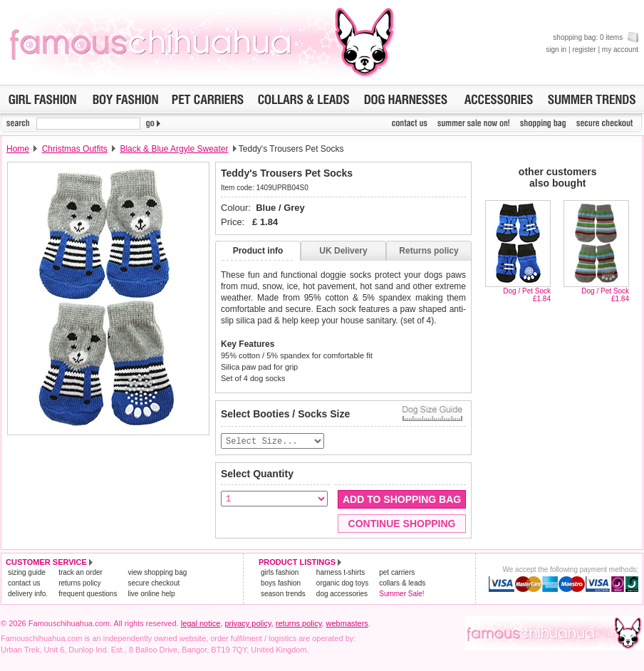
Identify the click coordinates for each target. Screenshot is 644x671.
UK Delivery (343, 251)
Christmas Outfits (75, 149)
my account (620, 50)
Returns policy (429, 251)
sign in (556, 50)
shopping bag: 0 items (596, 37)
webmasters (347, 624)
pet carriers (397, 573)
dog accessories (342, 594)
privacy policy (248, 624)
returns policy (79, 584)
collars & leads (402, 584)
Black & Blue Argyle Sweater (174, 149)
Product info (258, 251)
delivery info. (28, 594)
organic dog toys (342, 584)
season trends (283, 594)
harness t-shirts (341, 573)
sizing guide (27, 573)
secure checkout (154, 584)
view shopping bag (157, 573)
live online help (151, 594)
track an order (80, 573)
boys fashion (281, 584)
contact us (24, 584)
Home (18, 149)
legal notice (201, 624)
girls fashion (280, 573)
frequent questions (88, 594)
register (584, 50)
